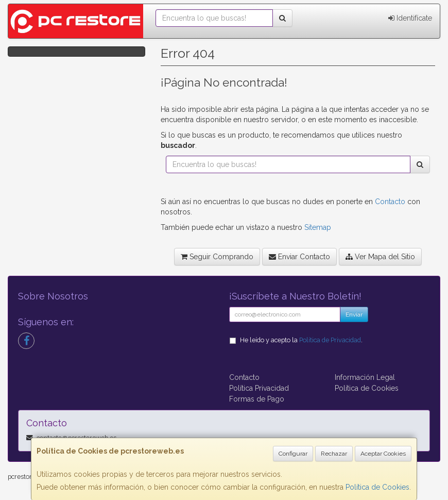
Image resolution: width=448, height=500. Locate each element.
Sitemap (318, 227)
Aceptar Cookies (383, 454)
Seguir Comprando (217, 257)
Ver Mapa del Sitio (380, 257)
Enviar (354, 314)
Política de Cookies (377, 487)
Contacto (390, 202)
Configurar (293, 454)
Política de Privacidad (330, 340)
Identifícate (410, 18)
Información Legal (365, 377)
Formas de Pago (257, 399)
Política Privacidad (259, 388)
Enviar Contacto (299, 257)
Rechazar (334, 454)
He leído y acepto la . (301, 340)
